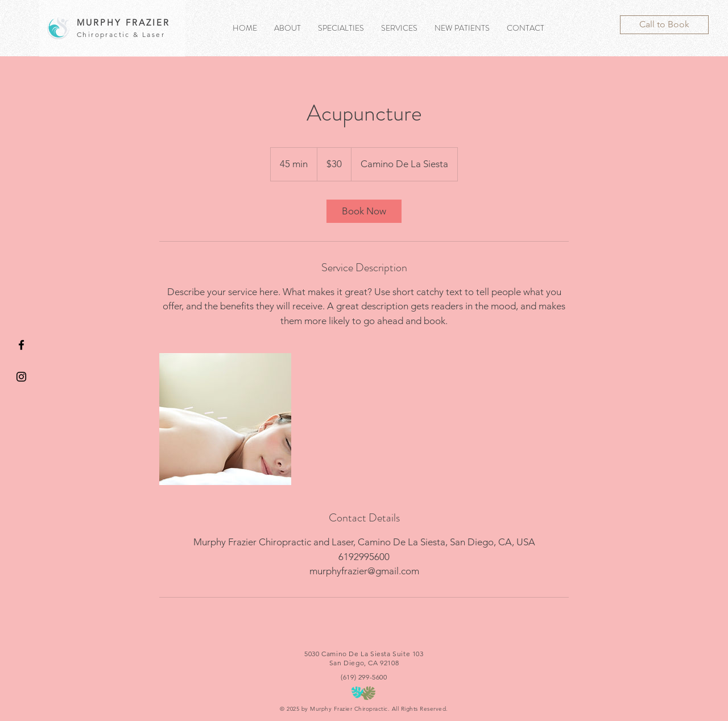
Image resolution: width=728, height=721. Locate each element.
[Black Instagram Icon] (21, 377)
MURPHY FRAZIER (123, 22)
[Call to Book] (664, 25)
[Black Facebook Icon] (21, 345)
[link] (364, 211)
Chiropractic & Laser (121, 34)
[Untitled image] (225, 419)
